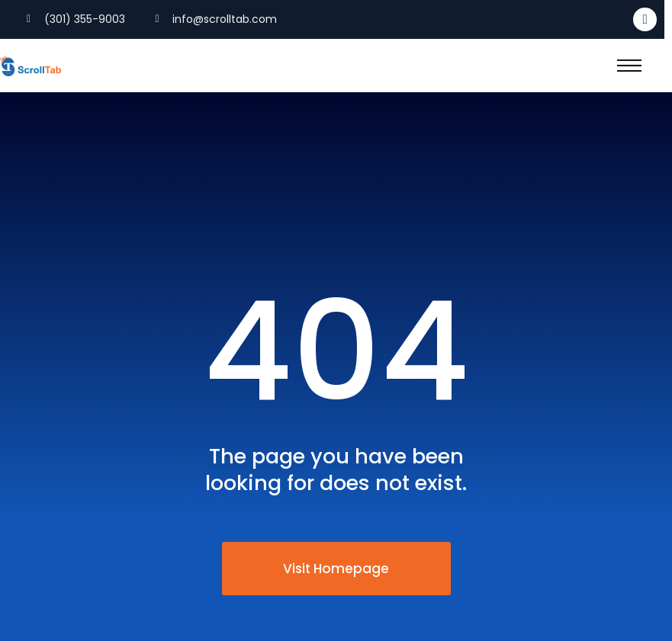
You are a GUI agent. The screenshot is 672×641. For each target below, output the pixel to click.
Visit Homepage (336, 569)
